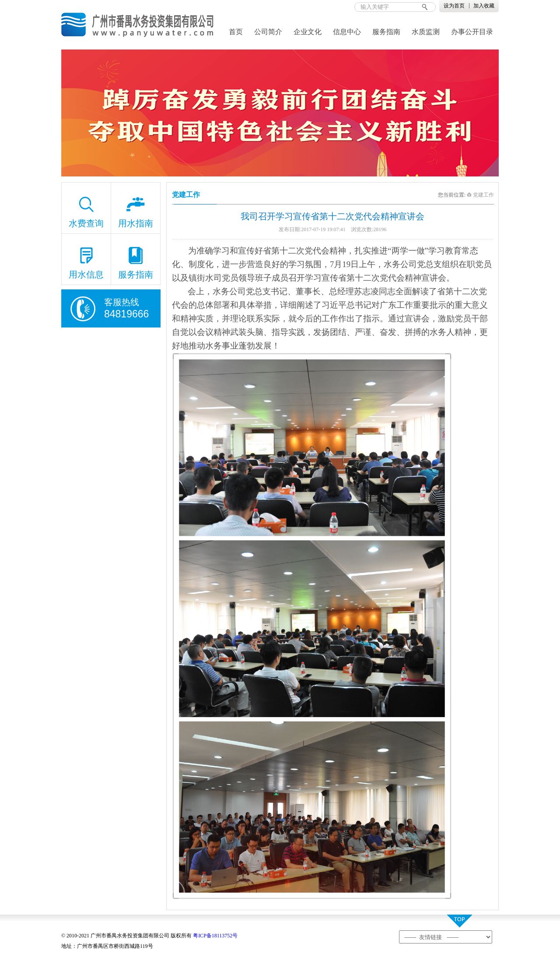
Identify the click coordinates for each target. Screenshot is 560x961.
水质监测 (426, 32)
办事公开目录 (472, 32)
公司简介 (268, 32)
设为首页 (454, 6)
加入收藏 (484, 6)
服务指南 (386, 32)
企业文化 (308, 32)
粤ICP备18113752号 (215, 936)
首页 (236, 32)
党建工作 (480, 195)
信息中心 (347, 32)
